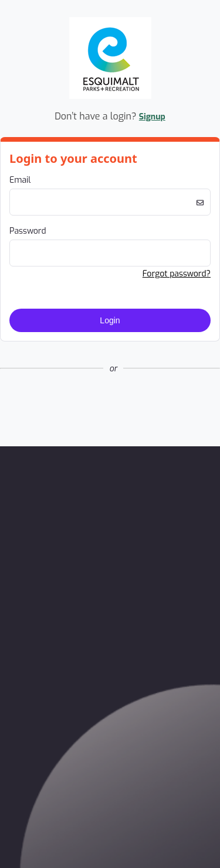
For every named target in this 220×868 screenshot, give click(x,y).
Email (20, 180)
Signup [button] (152, 117)
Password (28, 231)
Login (110, 320)
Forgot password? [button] (177, 274)
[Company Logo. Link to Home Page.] (110, 97)
